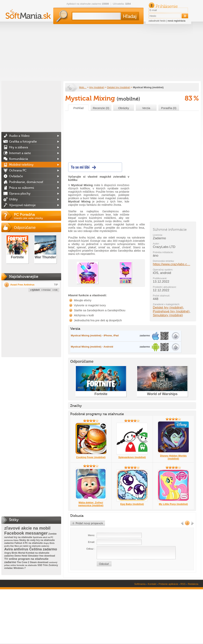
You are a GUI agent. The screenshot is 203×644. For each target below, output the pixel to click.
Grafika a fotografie (23, 142)
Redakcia (193, 584)
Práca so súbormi (22, 188)
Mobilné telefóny (21, 165)
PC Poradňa (38, 216)
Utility (13, 199)
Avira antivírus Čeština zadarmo (31, 549)
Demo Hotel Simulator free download (35, 556)
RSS (183, 584)
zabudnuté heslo (157, 21)
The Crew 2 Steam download (33, 562)
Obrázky (124, 108)
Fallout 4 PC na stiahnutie (29, 543)
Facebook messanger (26, 533)
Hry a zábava (19, 147)
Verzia (146, 108)
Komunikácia (19, 159)
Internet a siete (20, 153)
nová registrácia (177, 21)
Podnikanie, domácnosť (26, 182)
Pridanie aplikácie (168, 584)
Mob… (83, 87)
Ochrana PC (18, 170)
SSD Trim (43, 565)
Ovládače (16, 176)
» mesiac (46, 290)
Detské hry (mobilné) (119, 87)
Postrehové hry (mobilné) (171, 311)
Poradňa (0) (169, 108)
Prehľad (78, 108)
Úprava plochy (20, 194)
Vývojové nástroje (22, 205)
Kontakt (152, 584)
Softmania (140, 584)
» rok (55, 290)
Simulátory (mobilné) (168, 315)
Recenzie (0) (101, 108)
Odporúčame (25, 228)
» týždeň (35, 290)
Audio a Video (19, 136)
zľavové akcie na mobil (27, 528)
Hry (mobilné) (97, 87)
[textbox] (96, 16)
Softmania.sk (70, 87)
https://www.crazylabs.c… (172, 264)
